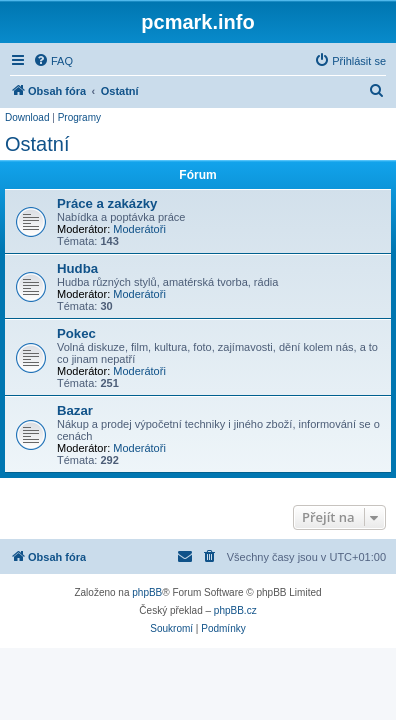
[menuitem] (53, 61)
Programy (79, 117)
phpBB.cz (235, 610)
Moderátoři (139, 229)
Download (27, 117)
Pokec (76, 333)
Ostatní (37, 144)
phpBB (147, 592)
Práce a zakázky (107, 203)
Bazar (75, 410)
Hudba (77, 268)
